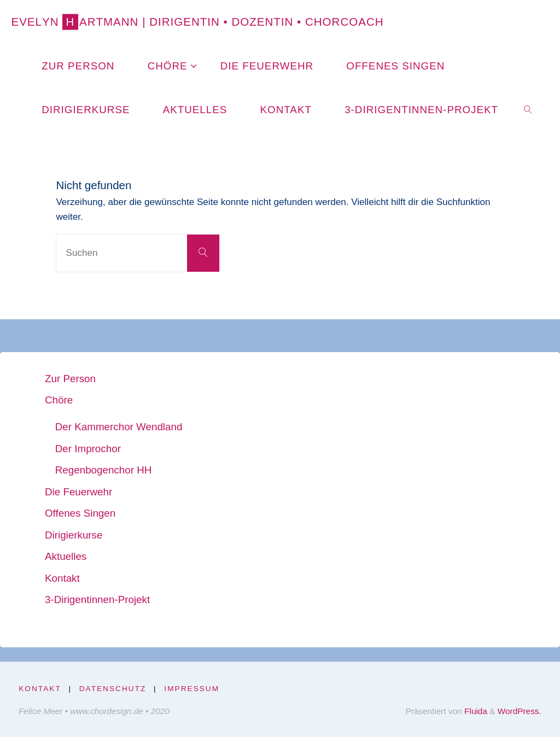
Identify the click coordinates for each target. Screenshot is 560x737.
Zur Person (70, 379)
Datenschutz (113, 689)
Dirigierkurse (74, 535)
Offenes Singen (80, 513)
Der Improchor (88, 449)
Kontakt (62, 578)
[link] (528, 109)
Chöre (59, 400)
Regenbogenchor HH (104, 470)
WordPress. (520, 711)
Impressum (192, 689)
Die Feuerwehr (78, 492)
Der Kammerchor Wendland (119, 427)
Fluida (475, 711)
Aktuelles (66, 556)
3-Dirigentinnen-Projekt (97, 599)
